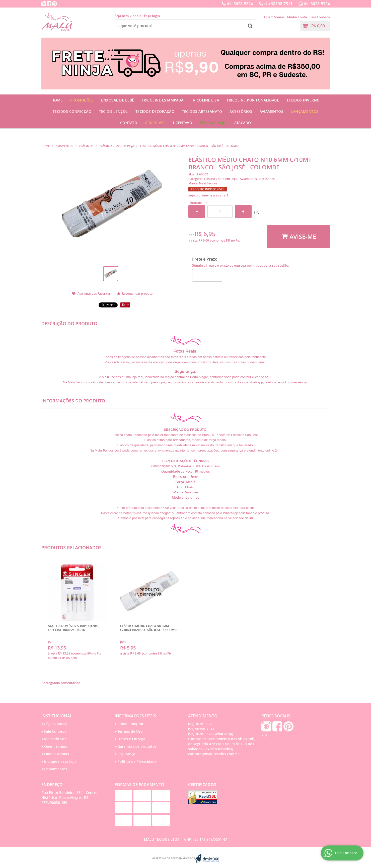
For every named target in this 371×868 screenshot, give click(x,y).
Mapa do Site (55, 739)
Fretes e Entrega (131, 739)
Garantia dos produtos (137, 746)
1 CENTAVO (182, 123)
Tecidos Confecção (72, 111)
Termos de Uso (130, 731)
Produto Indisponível (150, 592)
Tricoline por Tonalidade (253, 100)
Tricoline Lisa (205, 100)
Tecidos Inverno (303, 100)
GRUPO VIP (155, 123)
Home (57, 100)
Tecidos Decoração (155, 111)
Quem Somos (274, 17)
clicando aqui (262, 377)
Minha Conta (297, 17)
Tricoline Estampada (163, 100)
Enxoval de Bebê (118, 100)
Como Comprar (130, 724)
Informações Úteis (135, 716)
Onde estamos (57, 754)
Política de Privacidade (137, 761)
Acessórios (241, 111)
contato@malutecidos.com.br (214, 754)
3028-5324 (240, 4)
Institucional (57, 716)
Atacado (243, 123)
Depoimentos (56, 769)
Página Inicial (55, 724)
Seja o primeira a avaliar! (208, 195)
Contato (129, 123)
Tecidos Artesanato (202, 111)
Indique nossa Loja (60, 761)
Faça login (152, 16)
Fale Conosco (320, 17)
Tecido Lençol (113, 111)
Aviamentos (271, 111)
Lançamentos (305, 111)
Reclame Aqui (213, 123)
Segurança (126, 754)
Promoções (82, 100)
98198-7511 (278, 4)
